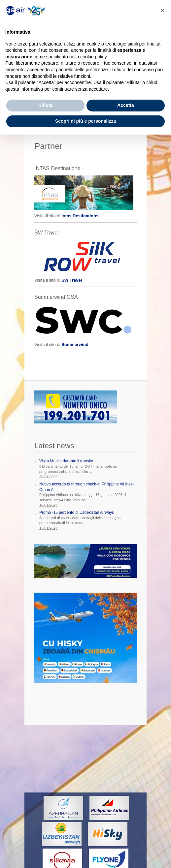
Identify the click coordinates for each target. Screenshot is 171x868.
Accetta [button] (126, 105)
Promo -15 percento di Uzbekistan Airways (77, 512)
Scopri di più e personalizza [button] (85, 121)
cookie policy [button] (93, 57)
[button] (162, 11)
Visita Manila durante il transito (66, 461)
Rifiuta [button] (46, 105)
